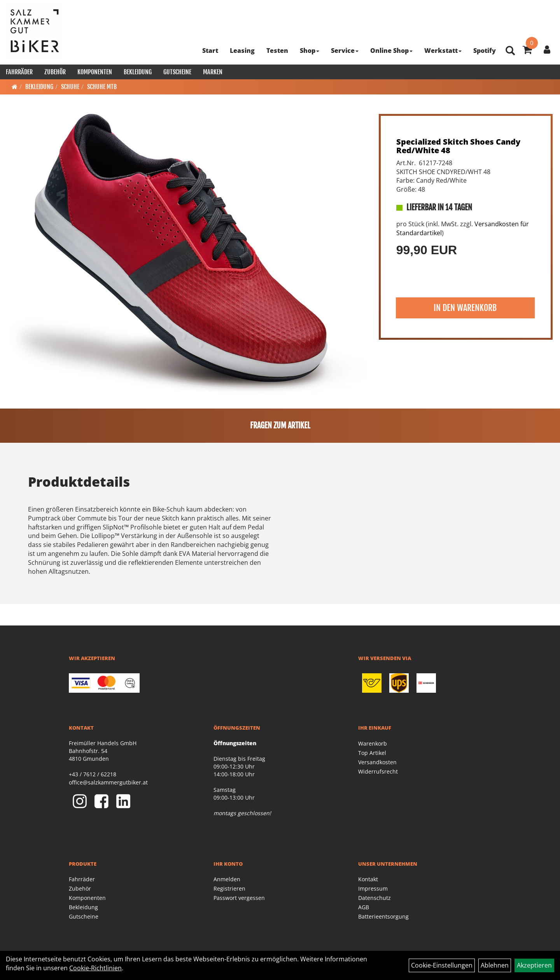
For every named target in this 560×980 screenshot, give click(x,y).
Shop (310, 51)
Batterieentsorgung (383, 916)
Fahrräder (19, 72)
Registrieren (229, 888)
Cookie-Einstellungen (442, 965)
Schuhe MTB (102, 87)
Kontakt (368, 879)
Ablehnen (495, 965)
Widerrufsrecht (378, 771)
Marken (213, 72)
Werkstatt (443, 51)
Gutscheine (177, 72)
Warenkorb (373, 743)
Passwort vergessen (239, 898)
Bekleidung (138, 72)
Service (345, 51)
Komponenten (95, 72)
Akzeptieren (534, 965)
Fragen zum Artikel (280, 425)
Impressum (373, 888)
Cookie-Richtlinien (95, 968)
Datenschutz (374, 898)
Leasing (242, 51)
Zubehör (55, 72)
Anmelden (227, 879)
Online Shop (391, 51)
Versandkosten (377, 762)
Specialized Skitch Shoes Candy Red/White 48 (458, 146)
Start (210, 51)
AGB (364, 907)
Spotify (485, 51)
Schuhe (70, 87)
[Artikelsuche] (510, 51)
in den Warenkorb (465, 308)
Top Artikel (372, 753)
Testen (277, 51)
